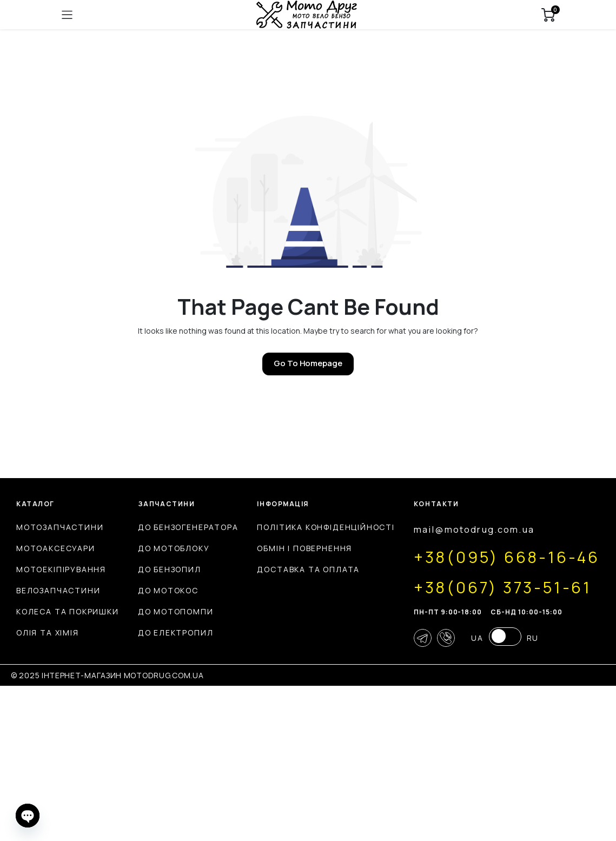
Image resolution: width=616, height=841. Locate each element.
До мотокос (270, 590)
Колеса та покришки (68, 611)
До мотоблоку (276, 548)
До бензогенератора (290, 527)
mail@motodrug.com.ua (91, 678)
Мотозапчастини (60, 527)
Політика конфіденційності (531, 527)
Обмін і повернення (510, 548)
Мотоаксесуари (56, 548)
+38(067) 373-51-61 (125, 736)
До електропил (278, 633)
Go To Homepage (308, 363)
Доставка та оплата (514, 569)
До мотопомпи (278, 611)
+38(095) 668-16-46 (132, 706)
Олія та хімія (48, 633)
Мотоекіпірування (61, 569)
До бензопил (272, 569)
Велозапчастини (58, 590)
